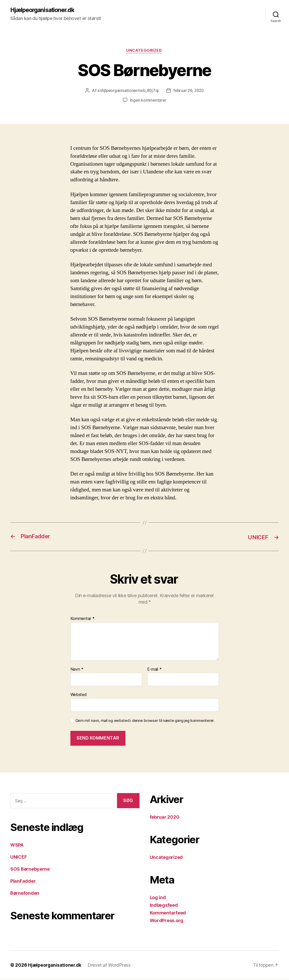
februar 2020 (165, 818)
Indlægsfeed (164, 906)
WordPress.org (167, 921)
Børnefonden (25, 894)
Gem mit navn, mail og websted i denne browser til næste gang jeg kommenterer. (145, 721)
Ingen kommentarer (148, 101)
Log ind (158, 898)
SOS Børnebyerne (30, 870)
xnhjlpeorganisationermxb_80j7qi (127, 91)
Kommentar (83, 619)
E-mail (154, 670)
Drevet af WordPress (111, 966)
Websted (79, 695)
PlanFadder (23, 882)
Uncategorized (144, 51)
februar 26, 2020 (189, 91)
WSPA (17, 845)
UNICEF (18, 857)
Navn (77, 670)
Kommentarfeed (168, 913)
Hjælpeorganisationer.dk (44, 10)
